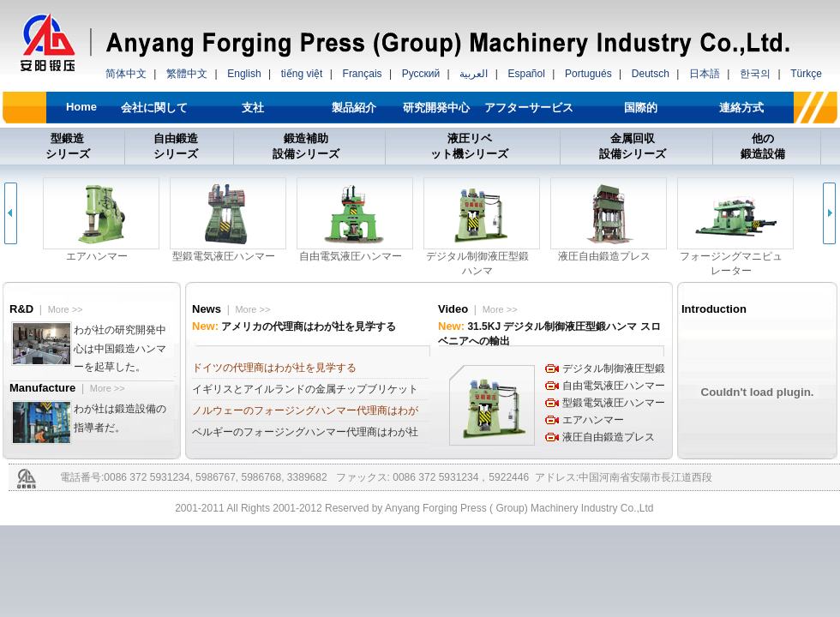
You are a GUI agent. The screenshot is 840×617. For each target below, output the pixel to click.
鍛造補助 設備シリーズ (306, 146)
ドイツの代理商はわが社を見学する (274, 368)
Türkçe (806, 74)
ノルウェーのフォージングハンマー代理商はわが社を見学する (305, 413)
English (244, 74)
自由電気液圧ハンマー (614, 386)
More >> (66, 309)
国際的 (641, 108)
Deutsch (651, 74)
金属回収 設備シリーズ (633, 146)
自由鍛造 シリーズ (176, 146)
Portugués (588, 74)
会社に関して (154, 108)
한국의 (755, 74)
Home (81, 107)
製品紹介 (354, 108)
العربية (474, 74)
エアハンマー (593, 420)
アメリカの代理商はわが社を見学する (309, 326)
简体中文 (126, 74)
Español (526, 74)
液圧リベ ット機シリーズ (469, 146)
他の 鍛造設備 (763, 146)
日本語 (705, 74)
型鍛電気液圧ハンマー (614, 403)
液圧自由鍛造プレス (609, 437)
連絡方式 (741, 108)
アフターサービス (529, 108)
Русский (421, 74)
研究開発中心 (436, 108)
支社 (253, 108)
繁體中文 (187, 74)
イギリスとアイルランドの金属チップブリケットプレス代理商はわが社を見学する (305, 392)
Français (363, 74)
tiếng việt (302, 74)
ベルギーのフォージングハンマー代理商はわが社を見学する (305, 434)
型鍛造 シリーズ (68, 146)
